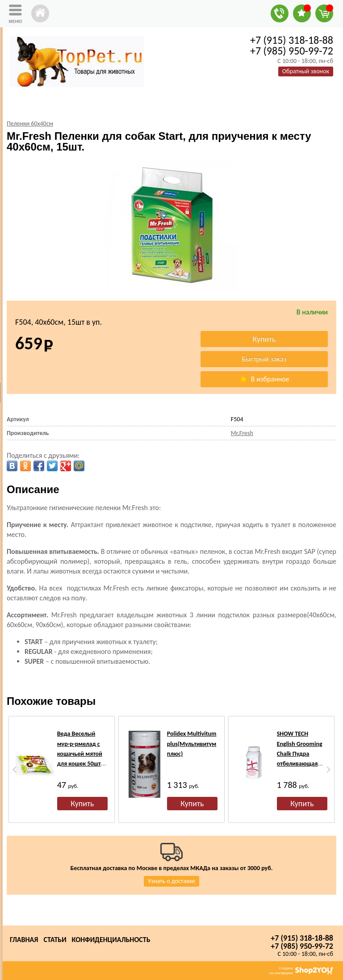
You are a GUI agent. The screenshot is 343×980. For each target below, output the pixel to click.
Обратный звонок (306, 71)
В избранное (264, 379)
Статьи (55, 940)
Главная (24, 940)
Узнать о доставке (171, 881)
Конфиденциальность (111, 940)
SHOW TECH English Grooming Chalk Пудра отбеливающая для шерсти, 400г (300, 754)
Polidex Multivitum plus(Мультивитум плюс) (192, 744)
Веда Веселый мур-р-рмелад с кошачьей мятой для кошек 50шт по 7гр (80, 754)
